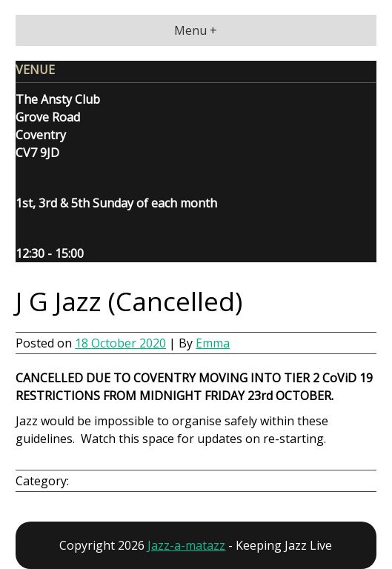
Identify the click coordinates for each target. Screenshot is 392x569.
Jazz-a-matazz (186, 545)
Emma (213, 343)
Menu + (196, 30)
